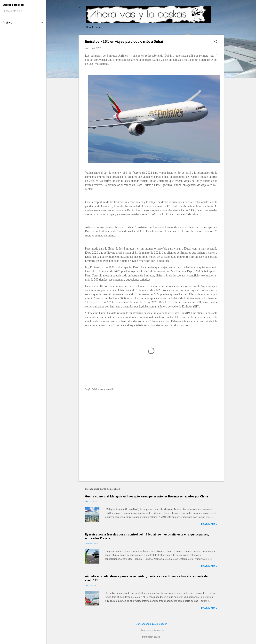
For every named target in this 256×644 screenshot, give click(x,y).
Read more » (209, 524)
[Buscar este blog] (23, 11)
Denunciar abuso (151, 637)
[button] (215, 42)
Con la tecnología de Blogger (151, 624)
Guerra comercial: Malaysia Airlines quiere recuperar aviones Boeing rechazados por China (146, 496)
